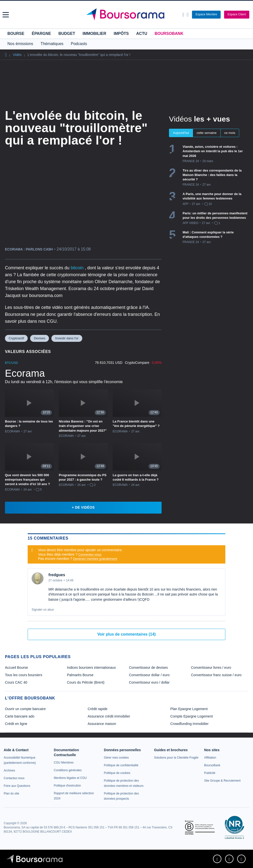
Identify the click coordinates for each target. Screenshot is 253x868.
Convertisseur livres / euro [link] (211, 668)
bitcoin (78, 268)
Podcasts (79, 44)
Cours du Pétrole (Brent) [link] (86, 682)
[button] (6, 15)
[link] (9, 770)
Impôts (121, 34)
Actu (142, 34)
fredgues (57, 575)
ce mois (230, 133)
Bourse (16, 34)
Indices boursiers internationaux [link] (91, 668)
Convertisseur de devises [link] (148, 668)
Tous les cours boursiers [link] (24, 675)
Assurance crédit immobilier (109, 716)
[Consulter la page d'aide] (187, 15)
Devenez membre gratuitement (95, 559)
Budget (67, 34)
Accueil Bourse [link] (16, 668)
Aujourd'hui (181, 133)
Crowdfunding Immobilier (189, 724)
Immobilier (94, 34)
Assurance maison (102, 724)
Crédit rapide (98, 709)
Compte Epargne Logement (191, 716)
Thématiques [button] (52, 44)
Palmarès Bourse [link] (80, 675)
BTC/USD (11, 363)
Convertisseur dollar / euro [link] (149, 675)
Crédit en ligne (16, 724)
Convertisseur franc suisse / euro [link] (216, 675)
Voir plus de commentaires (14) (126, 634)
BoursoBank (169, 34)
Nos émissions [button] (20, 44)
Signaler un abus (43, 610)
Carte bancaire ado (20, 716)
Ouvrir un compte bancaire (25, 709)
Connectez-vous (90, 555)
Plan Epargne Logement (189, 709)
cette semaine (207, 133)
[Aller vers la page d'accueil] (127, 15)
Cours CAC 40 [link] (16, 682)
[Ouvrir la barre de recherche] (183, 15)
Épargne (41, 34)
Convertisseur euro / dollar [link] (149, 682)
